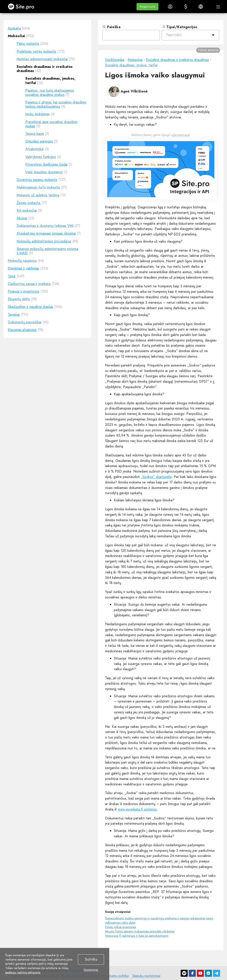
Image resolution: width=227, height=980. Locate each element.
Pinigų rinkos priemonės (120, 927)
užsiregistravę (180, 135)
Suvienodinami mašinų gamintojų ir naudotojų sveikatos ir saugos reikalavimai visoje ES (161, 918)
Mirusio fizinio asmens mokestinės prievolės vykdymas (140, 931)
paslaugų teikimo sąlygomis (23, 972)
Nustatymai (91, 970)
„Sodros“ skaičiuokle (156, 477)
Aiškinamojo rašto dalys (120, 923)
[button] (147, 7)
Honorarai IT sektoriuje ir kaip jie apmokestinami (137, 936)
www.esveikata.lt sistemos (137, 809)
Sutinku (91, 959)
